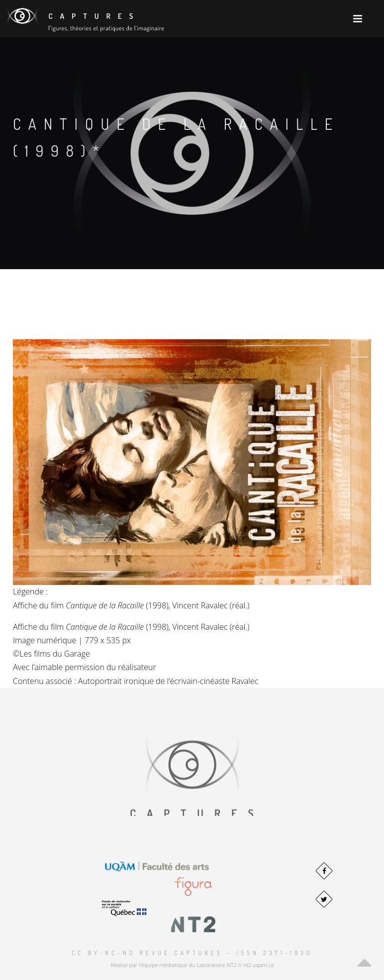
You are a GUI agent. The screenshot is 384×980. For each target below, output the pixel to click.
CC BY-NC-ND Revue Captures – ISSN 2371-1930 (192, 953)
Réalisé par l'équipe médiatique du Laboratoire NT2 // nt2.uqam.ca (192, 965)
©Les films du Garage (51, 654)
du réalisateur (131, 667)
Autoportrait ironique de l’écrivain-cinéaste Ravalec (168, 681)
